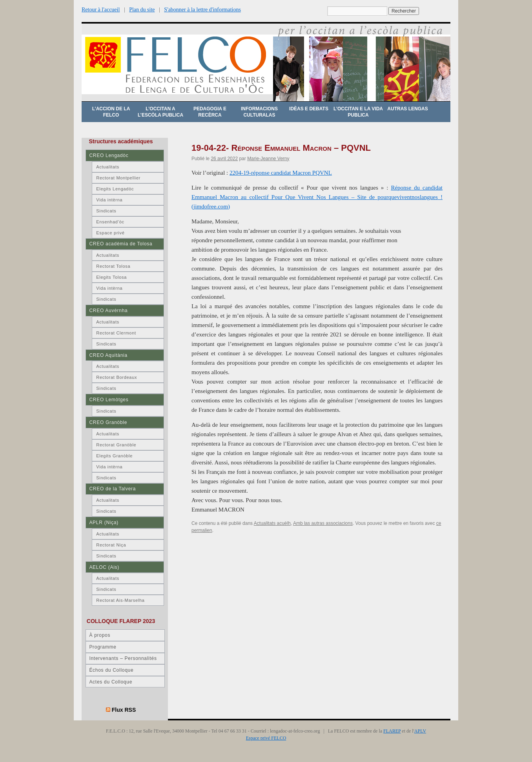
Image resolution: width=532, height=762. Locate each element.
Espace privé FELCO (266, 738)
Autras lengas (407, 109)
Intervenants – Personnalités (123, 658)
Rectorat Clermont (116, 333)
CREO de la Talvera (112, 489)
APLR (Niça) (104, 523)
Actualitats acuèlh (272, 523)
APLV (420, 731)
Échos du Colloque (111, 670)
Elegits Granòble (114, 456)
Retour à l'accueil (101, 10)
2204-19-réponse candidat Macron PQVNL (281, 173)
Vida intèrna (109, 200)
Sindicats (106, 211)
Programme (103, 647)
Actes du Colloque (111, 682)
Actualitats (108, 167)
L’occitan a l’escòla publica (160, 112)
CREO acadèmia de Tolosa (121, 244)
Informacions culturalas (259, 112)
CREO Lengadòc (109, 155)
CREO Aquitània (108, 355)
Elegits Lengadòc (115, 189)
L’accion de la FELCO (111, 112)
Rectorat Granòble (116, 445)
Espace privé (110, 233)
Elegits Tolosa (111, 277)
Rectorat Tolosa (113, 266)
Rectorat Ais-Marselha (120, 600)
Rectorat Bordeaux (117, 377)
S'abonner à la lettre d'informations (202, 10)
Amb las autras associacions (323, 523)
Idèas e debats (309, 109)
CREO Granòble (108, 422)
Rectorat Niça (111, 545)
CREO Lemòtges (109, 400)
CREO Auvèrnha (108, 311)
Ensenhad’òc (110, 222)
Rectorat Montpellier (118, 178)
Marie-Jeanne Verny (268, 159)
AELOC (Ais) (104, 567)
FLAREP (392, 731)
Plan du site (142, 10)
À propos (100, 635)
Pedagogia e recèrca (210, 112)
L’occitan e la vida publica (358, 112)
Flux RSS (124, 710)
